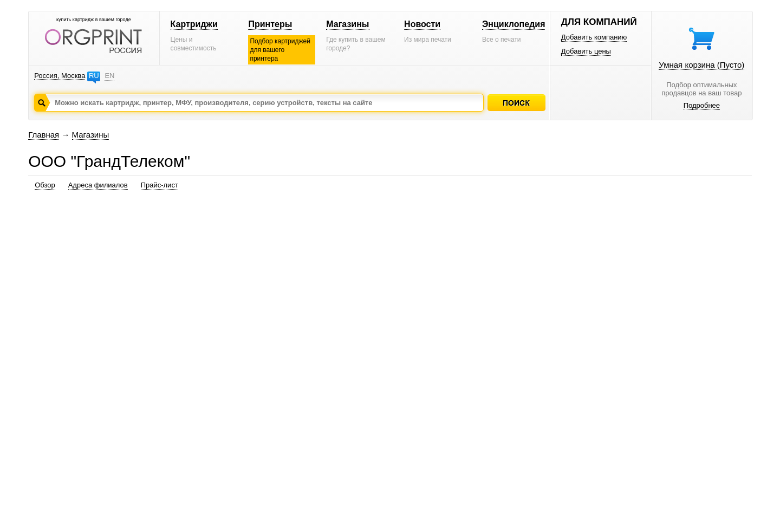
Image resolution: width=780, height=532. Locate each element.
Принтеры (270, 24)
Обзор (45, 185)
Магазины (347, 24)
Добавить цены (586, 51)
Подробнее (702, 105)
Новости (422, 24)
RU (94, 76)
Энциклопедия (514, 24)
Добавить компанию (594, 37)
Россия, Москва (60, 76)
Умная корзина (701, 65)
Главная (44, 135)
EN (109, 76)
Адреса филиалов (98, 185)
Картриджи (194, 24)
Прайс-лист (160, 185)
